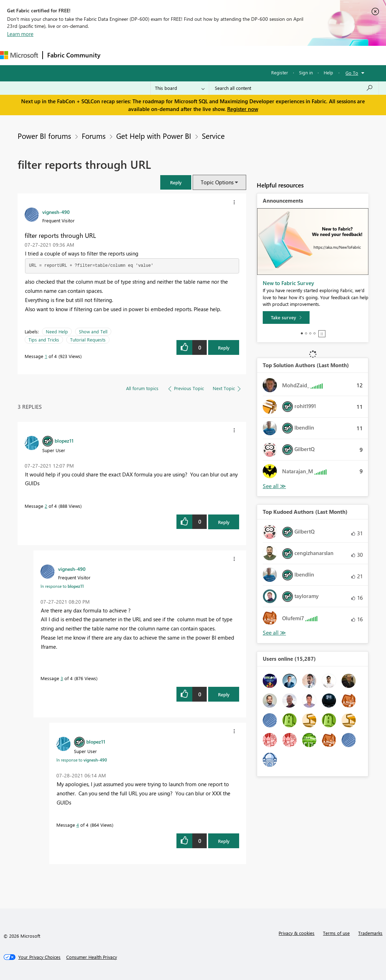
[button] (176, 182)
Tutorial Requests (88, 340)
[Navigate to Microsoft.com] (19, 55)
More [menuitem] (293, 55)
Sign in (306, 72)
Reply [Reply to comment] (224, 522)
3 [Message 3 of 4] (62, 678)
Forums (116, 55)
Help (328, 72)
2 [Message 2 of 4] (46, 506)
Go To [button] (352, 73)
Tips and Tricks (44, 340)
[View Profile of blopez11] (64, 440)
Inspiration (147, 55)
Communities (208, 55)
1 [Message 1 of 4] (46, 356)
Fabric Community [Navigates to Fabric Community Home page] (74, 55)
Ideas (176, 55)
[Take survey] (286, 318)
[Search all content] (294, 88)
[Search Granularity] (180, 88)
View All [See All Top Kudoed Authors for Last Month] (274, 633)
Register (280, 72)
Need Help (57, 331)
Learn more (20, 34)
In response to (62, 586)
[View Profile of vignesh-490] (56, 212)
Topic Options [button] (217, 182)
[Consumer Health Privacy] (92, 957)
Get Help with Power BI (154, 136)
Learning (266, 55)
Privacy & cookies (297, 933)
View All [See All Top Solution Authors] (274, 486)
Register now (243, 109)
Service (213, 136)
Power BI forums (44, 136)
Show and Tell (93, 331)
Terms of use (336, 933)
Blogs (239, 55)
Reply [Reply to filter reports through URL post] (224, 348)
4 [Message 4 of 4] (78, 825)
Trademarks (370, 933)
